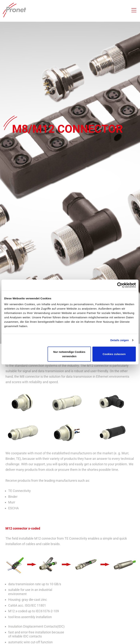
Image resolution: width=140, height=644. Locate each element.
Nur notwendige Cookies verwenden (69, 354)
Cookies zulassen (114, 354)
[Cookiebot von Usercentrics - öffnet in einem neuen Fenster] (120, 285)
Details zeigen (119, 340)
